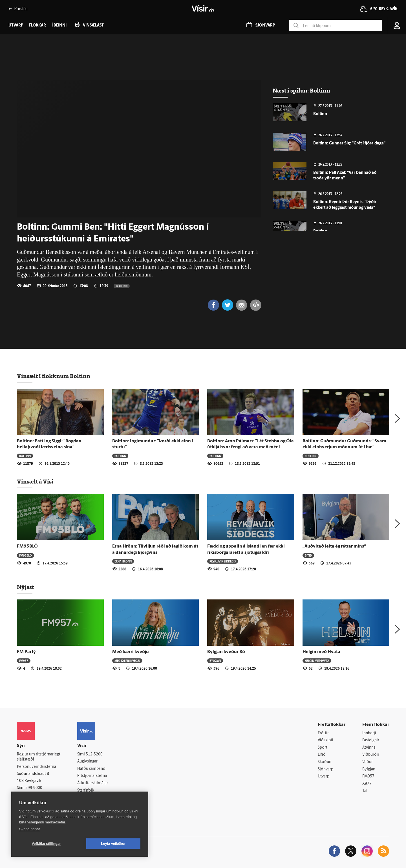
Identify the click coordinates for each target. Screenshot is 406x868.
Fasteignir (371, 740)
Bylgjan (215, 661)
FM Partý (26, 652)
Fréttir (323, 733)
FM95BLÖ (27, 546)
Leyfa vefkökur (113, 844)
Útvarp (324, 776)
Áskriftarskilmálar (93, 783)
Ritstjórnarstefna (92, 776)
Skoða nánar (30, 829)
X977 (367, 784)
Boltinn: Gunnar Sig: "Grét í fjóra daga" (349, 143)
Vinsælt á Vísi (35, 482)
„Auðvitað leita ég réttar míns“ (334, 546)
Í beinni (59, 26)
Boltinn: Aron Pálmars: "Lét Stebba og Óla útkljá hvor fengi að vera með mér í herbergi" (251, 447)
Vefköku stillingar (46, 844)
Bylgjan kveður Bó (226, 652)
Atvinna (369, 748)
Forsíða (18, 9)
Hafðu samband (91, 769)
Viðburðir (371, 755)
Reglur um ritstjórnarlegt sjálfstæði (39, 757)
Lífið (322, 755)
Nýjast (25, 587)
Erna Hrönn (123, 561)
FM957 (24, 661)
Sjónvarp (326, 769)
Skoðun (325, 762)
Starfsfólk (86, 791)
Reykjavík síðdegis (223, 561)
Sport (323, 748)
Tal (365, 791)
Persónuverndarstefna (37, 767)
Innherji (369, 733)
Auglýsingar (87, 762)
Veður (368, 762)
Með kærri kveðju (131, 652)
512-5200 (94, 754)
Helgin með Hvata (321, 652)
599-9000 (34, 788)
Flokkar (37, 26)
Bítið (308, 555)
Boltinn (122, 286)
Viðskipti (326, 740)
